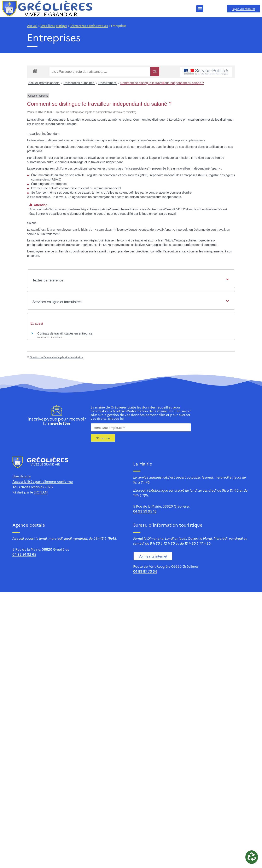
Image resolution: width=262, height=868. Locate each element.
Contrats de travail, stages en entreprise (65, 333)
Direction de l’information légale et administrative (56, 357)
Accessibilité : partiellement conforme (43, 481)
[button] (200, 9)
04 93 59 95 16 (145, 511)
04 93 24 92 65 (24, 554)
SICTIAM (41, 492)
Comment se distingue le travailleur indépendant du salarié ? (162, 83)
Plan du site (22, 476)
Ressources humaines (79, 83)
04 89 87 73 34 (145, 571)
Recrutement (108, 83)
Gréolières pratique (54, 25)
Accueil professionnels (44, 83)
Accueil (32, 25)
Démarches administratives (89, 25)
